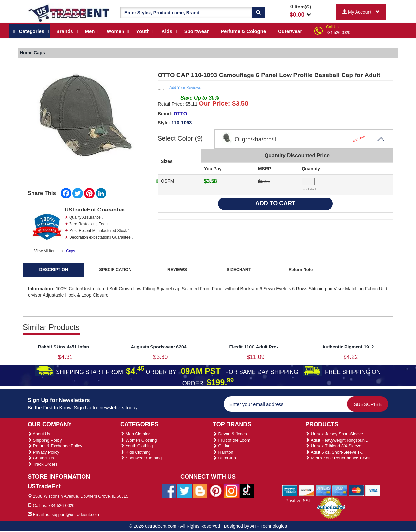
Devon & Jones (230, 434)
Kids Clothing (135, 452)
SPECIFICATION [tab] (115, 270)
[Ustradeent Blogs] (200, 490)
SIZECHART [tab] (239, 270)
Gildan (222, 446)
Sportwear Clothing (141, 458)
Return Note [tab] (301, 270)
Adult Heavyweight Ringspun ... (338, 440)
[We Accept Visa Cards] (373, 490)
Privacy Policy (44, 452)
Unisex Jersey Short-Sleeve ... (337, 434)
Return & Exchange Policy (55, 446)
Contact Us (41, 458)
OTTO (180, 113)
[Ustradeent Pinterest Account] (216, 490)
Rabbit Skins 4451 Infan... (65, 347)
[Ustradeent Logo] (69, 13)
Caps (71, 251)
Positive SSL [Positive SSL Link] (298, 501)
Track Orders (43, 464)
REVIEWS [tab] (177, 270)
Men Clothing (135, 434)
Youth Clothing (136, 446)
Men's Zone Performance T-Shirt (339, 458)
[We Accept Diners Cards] (323, 490)
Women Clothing (138, 440)
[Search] (258, 13)
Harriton (223, 452)
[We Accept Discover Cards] (307, 490)
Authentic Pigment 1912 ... (351, 347)
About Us (39, 434)
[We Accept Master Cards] (356, 490)
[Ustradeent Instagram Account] (231, 490)
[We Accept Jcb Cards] (340, 490)
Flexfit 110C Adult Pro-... (256, 347)
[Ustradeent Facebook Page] (169, 490)
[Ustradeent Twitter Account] (185, 490)
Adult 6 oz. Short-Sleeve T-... (335, 452)
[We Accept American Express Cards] (290, 490)
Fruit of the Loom (232, 440)
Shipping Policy (45, 440)
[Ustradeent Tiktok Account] (247, 490)
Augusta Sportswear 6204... (160, 347)
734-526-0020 (338, 33)
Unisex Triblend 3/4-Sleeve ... (336, 446)
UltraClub (224, 458)
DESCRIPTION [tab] (54, 270)
